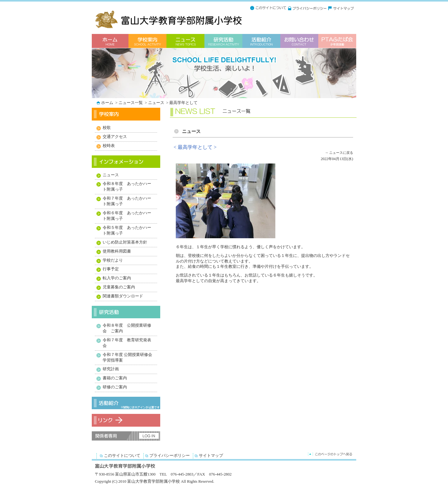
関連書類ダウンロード (123, 296)
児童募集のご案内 (119, 287)
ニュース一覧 (131, 103)
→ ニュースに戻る (339, 153)
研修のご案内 (115, 387)
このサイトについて (122, 456)
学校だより (113, 260)
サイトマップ (211, 456)
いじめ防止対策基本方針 (125, 242)
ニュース (157, 103)
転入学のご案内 (117, 278)
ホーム (108, 103)
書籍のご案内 (115, 378)
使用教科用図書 (117, 251)
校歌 (107, 128)
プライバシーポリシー (170, 456)
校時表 (109, 146)
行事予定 (111, 269)
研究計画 (111, 369)
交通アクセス (115, 137)
